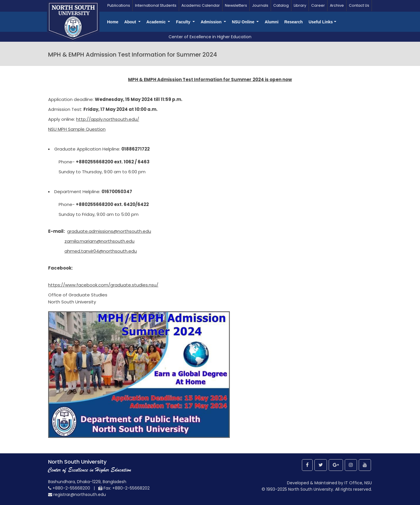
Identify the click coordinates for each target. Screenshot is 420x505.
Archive (337, 5)
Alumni (271, 22)
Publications (119, 5)
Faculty (184, 22)
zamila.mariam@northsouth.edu (99, 241)
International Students (156, 5)
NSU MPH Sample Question (77, 129)
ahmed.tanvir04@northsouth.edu (101, 251)
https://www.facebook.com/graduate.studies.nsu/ (103, 285)
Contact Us (359, 5)
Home (113, 22)
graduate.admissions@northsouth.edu (109, 231)
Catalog (281, 5)
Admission (212, 22)
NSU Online (244, 22)
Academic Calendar (201, 5)
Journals (260, 5)
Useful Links (321, 22)
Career (318, 5)
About (131, 22)
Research (294, 22)
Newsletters (236, 5)
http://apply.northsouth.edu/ (108, 119)
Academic (157, 22)
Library (300, 5)
